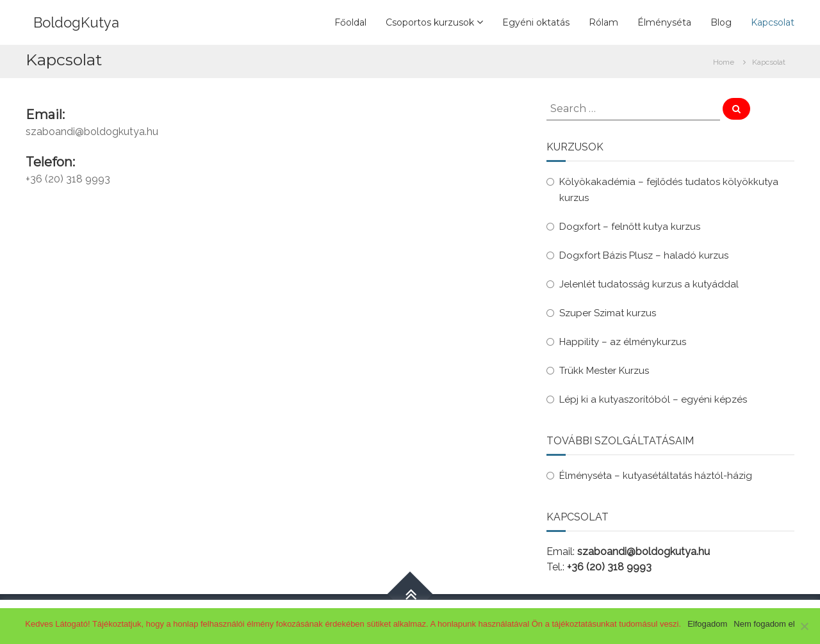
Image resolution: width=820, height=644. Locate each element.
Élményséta (664, 22)
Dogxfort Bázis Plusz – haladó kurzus (644, 255)
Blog (721, 22)
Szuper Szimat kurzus (608, 313)
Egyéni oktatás (536, 22)
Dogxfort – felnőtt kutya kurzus (630, 227)
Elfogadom (707, 624)
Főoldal (350, 22)
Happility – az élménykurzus (623, 342)
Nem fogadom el (764, 624)
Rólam (603, 22)
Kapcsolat (773, 22)
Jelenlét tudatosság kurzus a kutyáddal (649, 284)
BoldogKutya (76, 22)
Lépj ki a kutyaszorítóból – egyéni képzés (653, 399)
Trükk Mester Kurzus (604, 371)
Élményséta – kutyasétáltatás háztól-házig (656, 476)
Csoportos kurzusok (430, 22)
